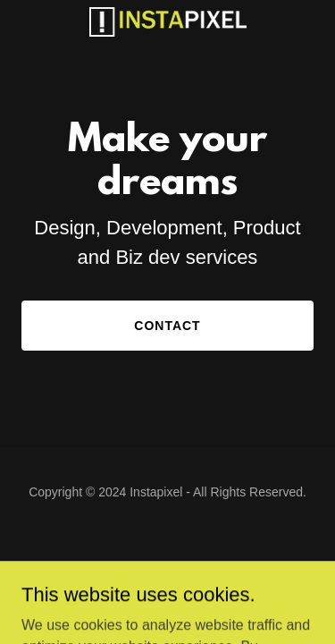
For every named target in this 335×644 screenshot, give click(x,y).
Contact (167, 326)
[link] (168, 22)
